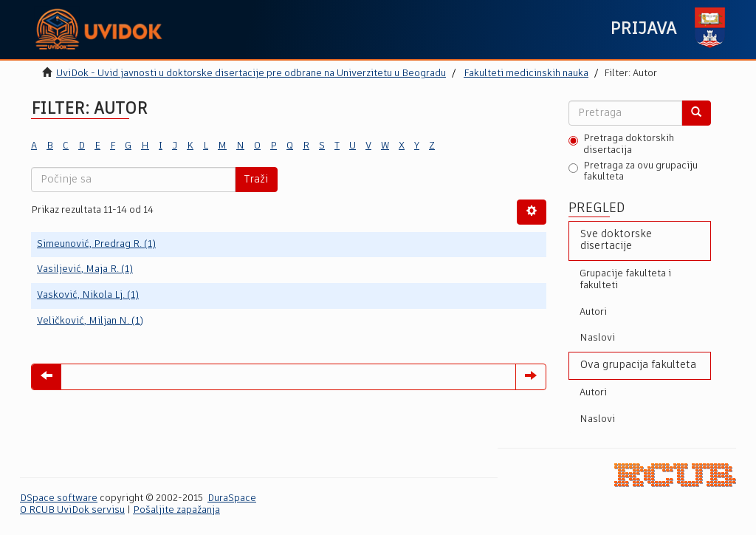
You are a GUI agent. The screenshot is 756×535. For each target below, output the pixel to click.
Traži (256, 180)
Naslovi (597, 338)
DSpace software (59, 498)
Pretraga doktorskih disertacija (621, 144)
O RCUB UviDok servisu (72, 510)
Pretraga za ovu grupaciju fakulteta (633, 172)
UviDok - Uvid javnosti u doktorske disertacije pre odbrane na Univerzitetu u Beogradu (251, 74)
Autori (593, 312)
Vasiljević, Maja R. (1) (85, 269)
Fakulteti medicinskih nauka (526, 74)
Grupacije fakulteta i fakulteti (625, 280)
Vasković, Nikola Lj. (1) (88, 295)
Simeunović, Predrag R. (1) (96, 244)
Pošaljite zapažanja (176, 510)
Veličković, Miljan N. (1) (90, 321)
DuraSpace (232, 498)
